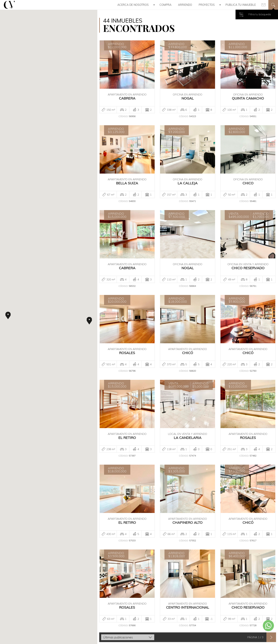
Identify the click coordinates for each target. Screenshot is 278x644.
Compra (165, 5)
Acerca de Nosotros (133, 5)
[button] (8, 315)
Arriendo (185, 5)
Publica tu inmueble (241, 5)
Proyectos (207, 5)
